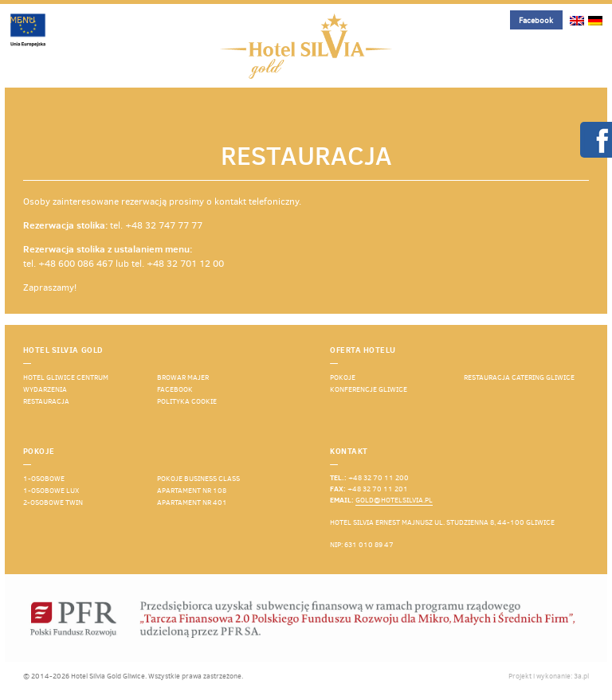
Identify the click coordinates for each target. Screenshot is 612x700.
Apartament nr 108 (192, 491)
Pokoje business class (198, 479)
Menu (22, 20)
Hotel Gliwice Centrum (66, 377)
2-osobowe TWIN (53, 503)
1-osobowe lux (51, 491)
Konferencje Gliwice (369, 389)
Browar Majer (183, 377)
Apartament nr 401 (192, 503)
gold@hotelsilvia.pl (394, 500)
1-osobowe (44, 479)
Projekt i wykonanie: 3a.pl (549, 676)
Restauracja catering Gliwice (519, 377)
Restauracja (46, 401)
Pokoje (343, 377)
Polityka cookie (187, 401)
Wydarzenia (45, 389)
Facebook (536, 20)
